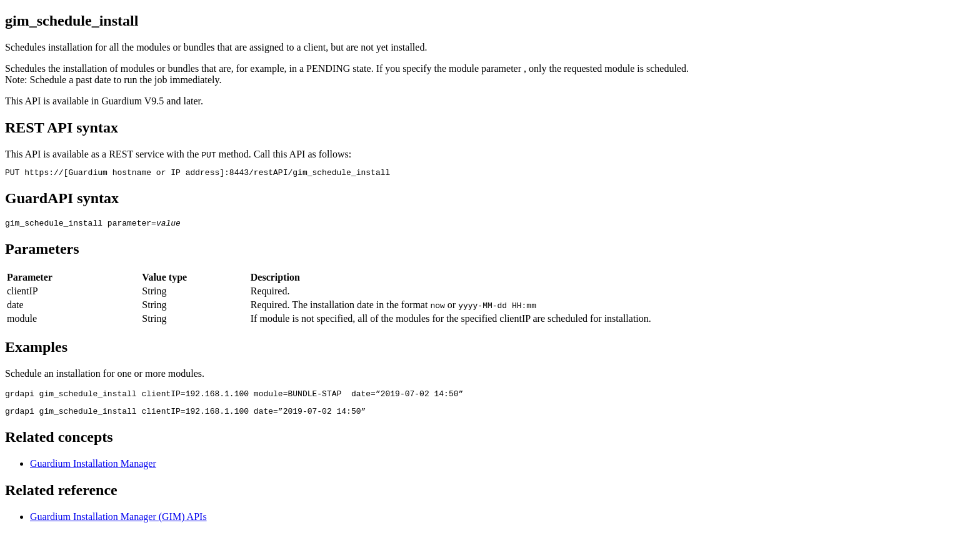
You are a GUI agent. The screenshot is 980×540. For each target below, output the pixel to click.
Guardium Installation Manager (93, 471)
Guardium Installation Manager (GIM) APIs (118, 524)
